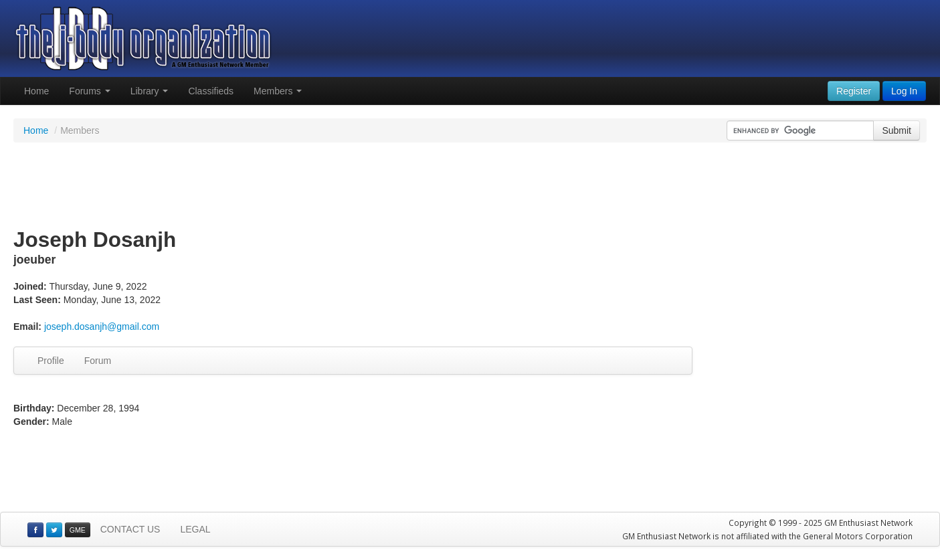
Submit (897, 130)
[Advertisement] (470, 186)
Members (278, 91)
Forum (98, 361)
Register (854, 91)
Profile (51, 361)
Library (150, 91)
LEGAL (195, 529)
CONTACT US (130, 529)
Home (36, 91)
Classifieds (211, 91)
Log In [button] (904, 91)
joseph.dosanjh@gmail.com (102, 326)
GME (78, 530)
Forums (89, 91)
